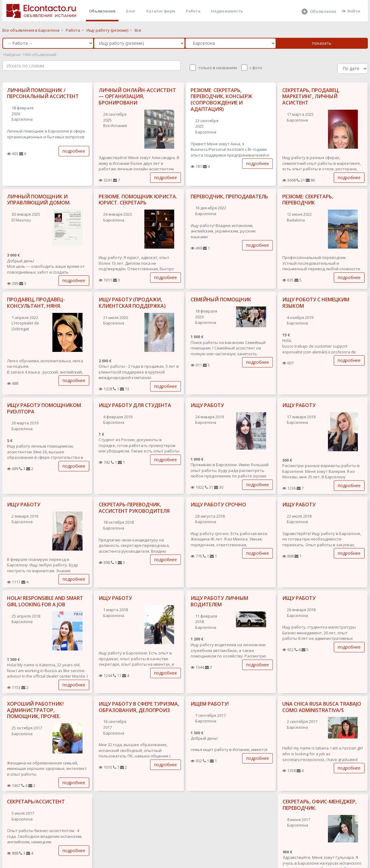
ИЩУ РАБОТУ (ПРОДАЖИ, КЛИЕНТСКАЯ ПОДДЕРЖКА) (132, 303)
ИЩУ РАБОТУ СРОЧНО (218, 505)
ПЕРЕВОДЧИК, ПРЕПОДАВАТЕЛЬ (229, 197)
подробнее (74, 151)
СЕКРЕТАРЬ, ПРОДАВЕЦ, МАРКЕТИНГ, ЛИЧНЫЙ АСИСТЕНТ (311, 97)
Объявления (102, 11)
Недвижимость (227, 11)
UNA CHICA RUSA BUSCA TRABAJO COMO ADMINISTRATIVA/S (322, 707)
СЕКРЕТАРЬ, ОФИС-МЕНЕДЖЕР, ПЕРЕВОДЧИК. (320, 805)
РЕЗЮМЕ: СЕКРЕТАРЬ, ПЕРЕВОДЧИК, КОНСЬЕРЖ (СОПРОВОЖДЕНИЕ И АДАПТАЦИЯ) (221, 100)
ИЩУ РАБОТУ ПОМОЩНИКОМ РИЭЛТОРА (44, 408)
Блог (131, 11)
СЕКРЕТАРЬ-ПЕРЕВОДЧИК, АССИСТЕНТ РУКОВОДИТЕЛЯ (134, 508)
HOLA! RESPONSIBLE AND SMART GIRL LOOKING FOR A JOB (45, 601)
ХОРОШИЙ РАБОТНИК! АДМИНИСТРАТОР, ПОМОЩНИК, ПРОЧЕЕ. (35, 710)
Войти (351, 11)
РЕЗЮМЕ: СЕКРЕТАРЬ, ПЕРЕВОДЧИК (308, 200)
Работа (193, 11)
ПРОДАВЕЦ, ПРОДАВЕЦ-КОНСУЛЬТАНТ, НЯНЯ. (36, 303)
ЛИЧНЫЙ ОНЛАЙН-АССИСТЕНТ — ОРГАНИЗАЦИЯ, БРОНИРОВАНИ (137, 97)
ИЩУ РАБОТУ (207, 405)
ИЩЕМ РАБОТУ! (210, 704)
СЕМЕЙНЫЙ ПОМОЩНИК (221, 299)
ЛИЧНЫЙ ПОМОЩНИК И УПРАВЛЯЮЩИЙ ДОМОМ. (39, 200)
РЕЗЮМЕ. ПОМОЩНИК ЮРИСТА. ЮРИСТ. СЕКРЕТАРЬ (138, 200)
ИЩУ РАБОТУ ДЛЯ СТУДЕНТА (135, 405)
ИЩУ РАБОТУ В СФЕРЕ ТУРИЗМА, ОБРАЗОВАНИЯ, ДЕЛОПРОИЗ (139, 707)
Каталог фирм (161, 11)
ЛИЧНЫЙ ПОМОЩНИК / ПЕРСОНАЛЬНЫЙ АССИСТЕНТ (43, 93)
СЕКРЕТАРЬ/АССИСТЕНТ (36, 802)
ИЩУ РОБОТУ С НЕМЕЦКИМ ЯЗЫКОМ (316, 303)
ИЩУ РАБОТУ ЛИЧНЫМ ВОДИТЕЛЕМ (219, 601)
